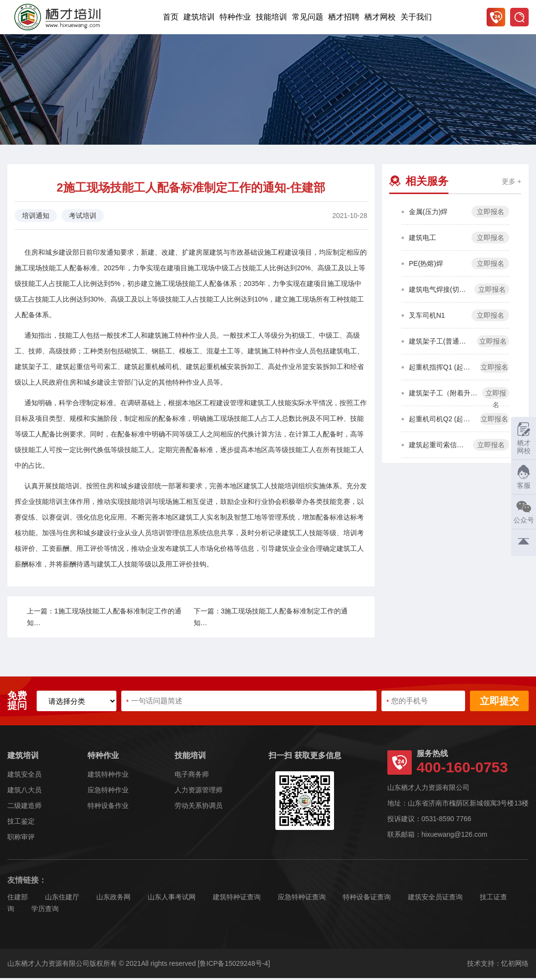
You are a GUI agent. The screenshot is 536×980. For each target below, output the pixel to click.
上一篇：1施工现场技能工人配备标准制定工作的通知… (104, 619)
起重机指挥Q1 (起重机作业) (442, 369)
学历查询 (45, 911)
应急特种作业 (108, 792)
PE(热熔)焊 (426, 265)
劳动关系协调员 (199, 807)
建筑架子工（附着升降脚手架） (443, 395)
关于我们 (416, 17)
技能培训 (271, 17)
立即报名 (491, 214)
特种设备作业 (108, 807)
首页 (171, 17)
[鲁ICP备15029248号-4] (234, 965)
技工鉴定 (21, 823)
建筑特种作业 (108, 776)
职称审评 (21, 839)
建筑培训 (199, 17)
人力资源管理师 (199, 792)
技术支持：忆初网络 (498, 965)
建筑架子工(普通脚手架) (440, 343)
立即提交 (499, 703)
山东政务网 (113, 899)
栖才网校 (380, 17)
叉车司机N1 (427, 317)
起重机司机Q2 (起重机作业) (442, 421)
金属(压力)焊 (428, 214)
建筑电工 (423, 240)
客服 (521, 477)
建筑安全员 (24, 776)
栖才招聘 (344, 17)
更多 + (512, 183)
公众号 (523, 512)
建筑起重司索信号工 (438, 447)
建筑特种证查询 (237, 899)
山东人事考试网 (172, 899)
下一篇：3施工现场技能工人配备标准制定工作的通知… (271, 619)
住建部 (18, 899)
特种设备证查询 (367, 899)
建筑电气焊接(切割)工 (439, 291)
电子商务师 (192, 776)
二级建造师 (24, 807)
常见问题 (308, 17)
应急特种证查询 (302, 899)
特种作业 (235, 17)
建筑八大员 (24, 792)
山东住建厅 (62, 899)
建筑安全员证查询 (435, 899)
